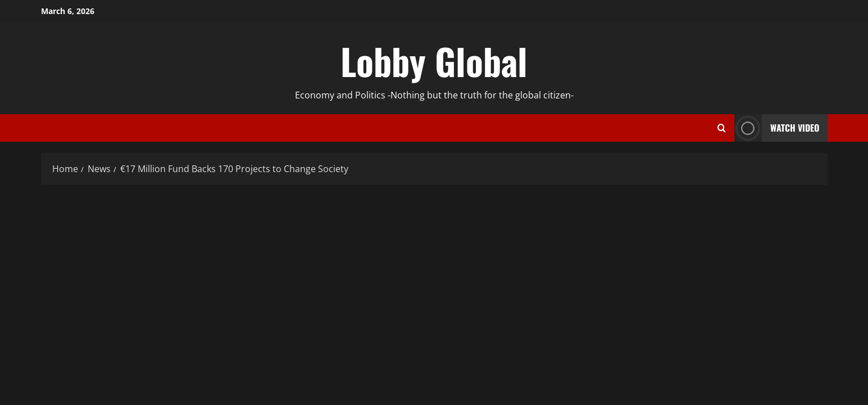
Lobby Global (434, 61)
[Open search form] (722, 128)
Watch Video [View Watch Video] (777, 128)
